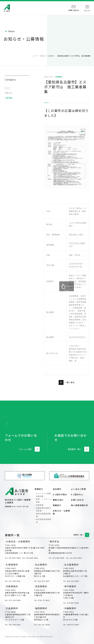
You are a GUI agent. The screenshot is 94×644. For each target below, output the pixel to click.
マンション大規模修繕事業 (44, 495)
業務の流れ (58, 500)
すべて (8, 88)
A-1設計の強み (60, 494)
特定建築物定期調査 (44, 521)
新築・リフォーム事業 (44, 500)
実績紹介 (57, 505)
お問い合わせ (77, 500)
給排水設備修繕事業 (44, 515)
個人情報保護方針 (79, 505)
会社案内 (57, 489)
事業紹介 (39, 489)
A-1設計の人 (77, 494)
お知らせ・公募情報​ (61, 512)
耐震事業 (40, 505)
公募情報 (9, 98)
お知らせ (9, 93)
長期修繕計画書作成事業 (44, 509)
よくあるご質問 (78, 489)
